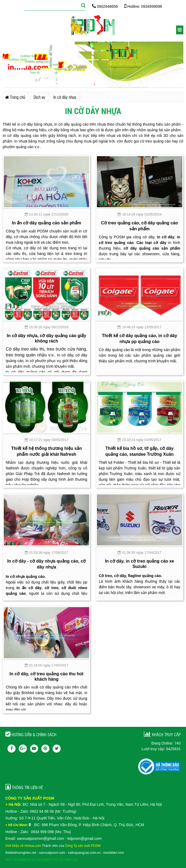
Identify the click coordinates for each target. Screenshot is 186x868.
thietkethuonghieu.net (21, 853)
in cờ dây (166, 237)
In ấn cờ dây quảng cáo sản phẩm (46, 223)
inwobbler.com (114, 853)
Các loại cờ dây (152, 243)
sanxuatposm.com (52, 853)
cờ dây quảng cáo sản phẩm (152, 248)
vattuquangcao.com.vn (84, 853)
